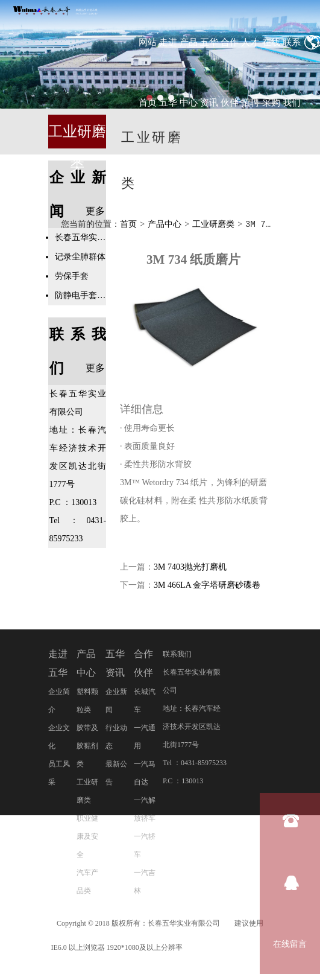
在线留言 (290, 944)
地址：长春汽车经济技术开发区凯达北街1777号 (192, 727)
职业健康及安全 (87, 837)
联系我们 (177, 655)
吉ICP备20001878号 (233, 948)
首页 (128, 225)
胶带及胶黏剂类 (87, 746)
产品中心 (165, 225)
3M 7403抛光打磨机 (190, 568)
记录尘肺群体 (80, 257)
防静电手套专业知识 (80, 295)
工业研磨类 (213, 225)
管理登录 (162, 972)
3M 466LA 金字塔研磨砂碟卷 (207, 586)
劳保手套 (72, 276)
